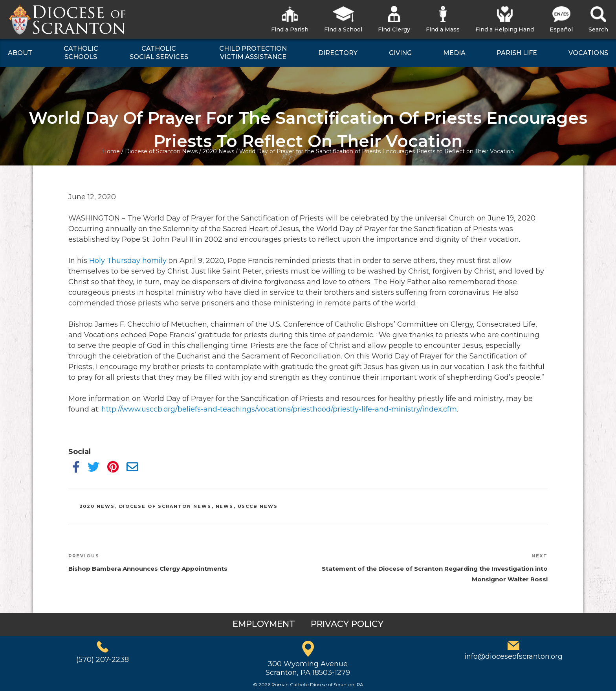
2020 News (218, 151)
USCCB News (258, 506)
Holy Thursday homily (128, 261)
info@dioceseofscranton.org (513, 656)
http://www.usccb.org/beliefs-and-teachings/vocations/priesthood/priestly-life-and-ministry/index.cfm (279, 409)
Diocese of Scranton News (161, 151)
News (225, 506)
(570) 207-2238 (103, 660)
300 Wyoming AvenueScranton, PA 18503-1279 (308, 668)
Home (111, 151)
